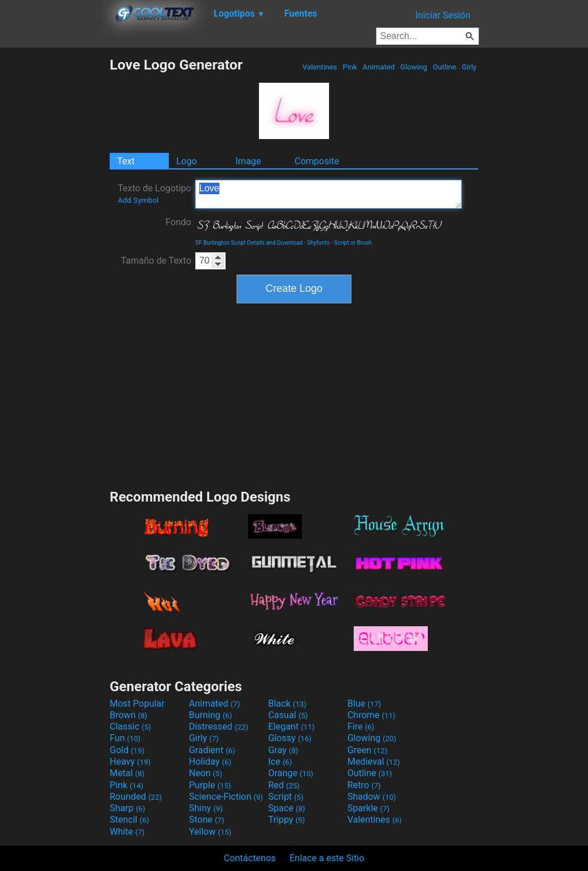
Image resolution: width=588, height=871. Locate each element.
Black (287, 704)
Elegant (291, 727)
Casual (288, 715)
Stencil (129, 820)
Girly (469, 67)
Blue (364, 704)
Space (287, 808)
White (127, 832)
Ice (280, 762)
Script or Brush (353, 243)
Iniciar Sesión (443, 15)
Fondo (178, 222)
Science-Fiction (226, 797)
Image (248, 161)
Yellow (210, 832)
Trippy (287, 820)
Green (367, 750)
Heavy (130, 762)
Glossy (290, 738)
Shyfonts (318, 243)
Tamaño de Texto (156, 261)
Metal (127, 773)
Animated (378, 67)
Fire (361, 727)
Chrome (372, 715)
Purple (210, 785)
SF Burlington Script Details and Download (249, 243)
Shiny (206, 808)
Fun (125, 738)
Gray (283, 750)
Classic (130, 727)
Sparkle (368, 808)
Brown (128, 715)
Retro (364, 785)
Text (126, 161)
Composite (317, 161)
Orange (291, 773)
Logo (187, 161)
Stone (206, 820)
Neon (206, 773)
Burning (210, 715)
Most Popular (137, 704)
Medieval (374, 762)
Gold (127, 750)
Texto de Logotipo (154, 194)
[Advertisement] (55, 229)
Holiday (210, 762)
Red (284, 785)
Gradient (212, 750)
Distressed (218, 727)
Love (328, 194)
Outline (444, 67)
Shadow (372, 797)
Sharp (127, 808)
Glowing (414, 67)
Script (286, 797)
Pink (350, 67)
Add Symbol (138, 200)
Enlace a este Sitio (327, 858)
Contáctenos (250, 858)
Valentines (320, 67)
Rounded (136, 797)
